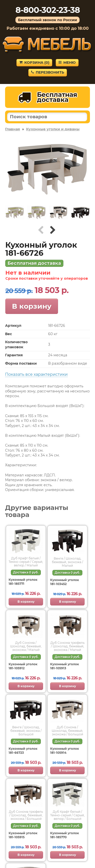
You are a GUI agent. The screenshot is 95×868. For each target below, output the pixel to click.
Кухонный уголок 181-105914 (65, 751)
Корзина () (34, 63)
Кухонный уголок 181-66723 (23, 751)
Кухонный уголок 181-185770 (65, 835)
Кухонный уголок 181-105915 (23, 835)
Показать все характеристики (36, 374)
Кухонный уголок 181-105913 (65, 666)
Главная (13, 129)
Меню (67, 63)
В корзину (32, 306)
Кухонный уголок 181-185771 (23, 582)
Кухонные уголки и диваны (53, 129)
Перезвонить (48, 72)
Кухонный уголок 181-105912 (23, 666)
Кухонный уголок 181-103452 (65, 582)
